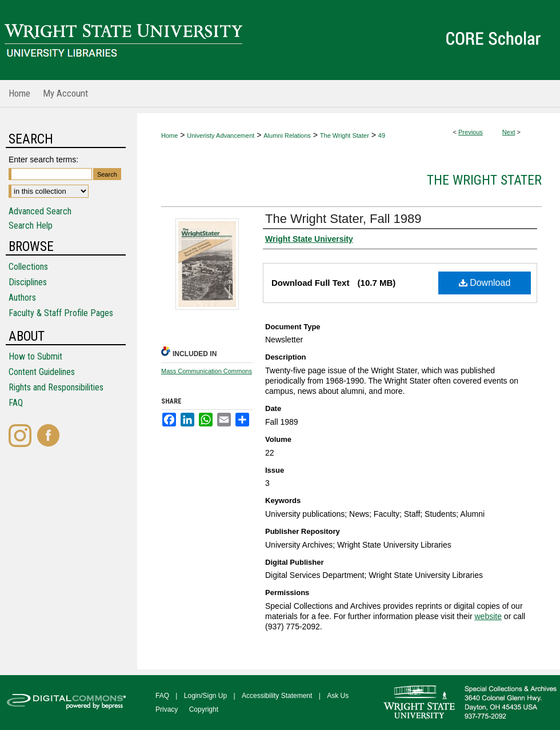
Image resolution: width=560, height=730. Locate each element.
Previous (471, 132)
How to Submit (35, 356)
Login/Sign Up (205, 696)
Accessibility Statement (277, 696)
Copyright (204, 709)
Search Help (31, 226)
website (488, 616)
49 (382, 135)
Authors (22, 298)
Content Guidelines (42, 372)
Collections (28, 267)
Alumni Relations (287, 135)
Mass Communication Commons (207, 371)
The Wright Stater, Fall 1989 (343, 219)
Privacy (167, 709)
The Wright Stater (345, 135)
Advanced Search (40, 211)
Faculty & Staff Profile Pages (61, 313)
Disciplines (28, 282)
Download (485, 283)
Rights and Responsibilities (56, 387)
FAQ (16, 403)
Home (169, 135)
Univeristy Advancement (221, 135)
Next (509, 132)
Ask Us (338, 696)
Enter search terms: (43, 159)
